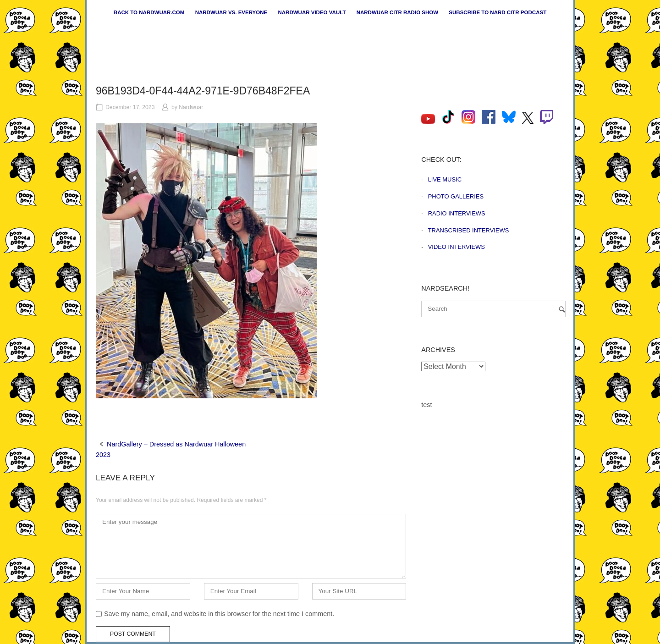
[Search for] (493, 309)
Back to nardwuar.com (149, 12)
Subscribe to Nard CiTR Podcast (498, 12)
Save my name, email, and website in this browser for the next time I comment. (219, 614)
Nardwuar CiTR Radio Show (397, 12)
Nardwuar (191, 107)
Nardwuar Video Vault (312, 12)
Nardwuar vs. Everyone (231, 12)
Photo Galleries (456, 196)
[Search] (562, 309)
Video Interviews (456, 247)
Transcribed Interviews (469, 230)
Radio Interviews (457, 213)
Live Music (445, 179)
